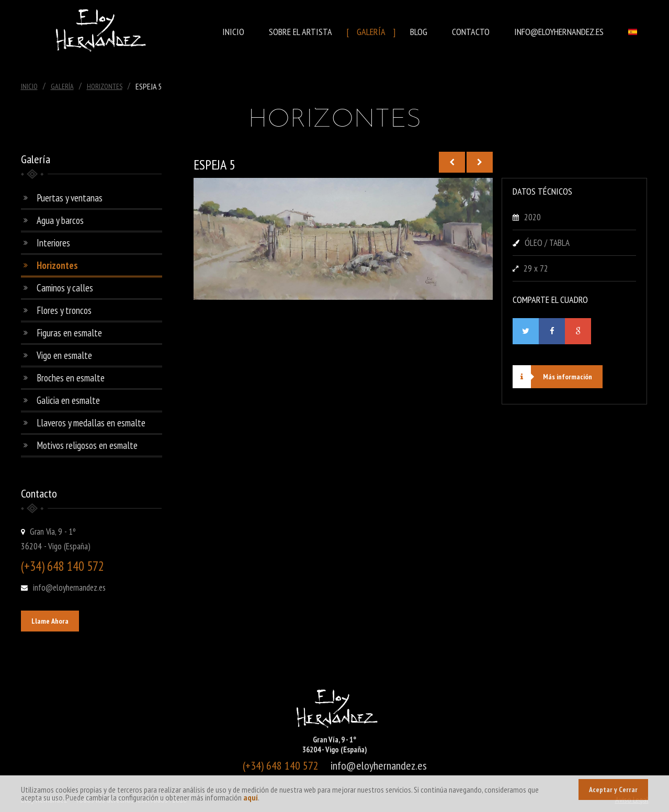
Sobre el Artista (301, 32)
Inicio (233, 32)
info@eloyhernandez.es (559, 32)
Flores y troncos (64, 310)
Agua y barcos (60, 220)
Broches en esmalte (71, 378)
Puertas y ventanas (70, 198)
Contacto (471, 32)
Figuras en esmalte (69, 333)
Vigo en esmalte (64, 355)
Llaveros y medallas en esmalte (91, 423)
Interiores (53, 243)
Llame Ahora (50, 621)
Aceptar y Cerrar (613, 790)
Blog (419, 32)
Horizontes (105, 86)
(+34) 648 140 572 (63, 566)
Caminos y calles (65, 288)
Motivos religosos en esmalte (87, 445)
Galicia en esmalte (68, 400)
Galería (371, 32)
